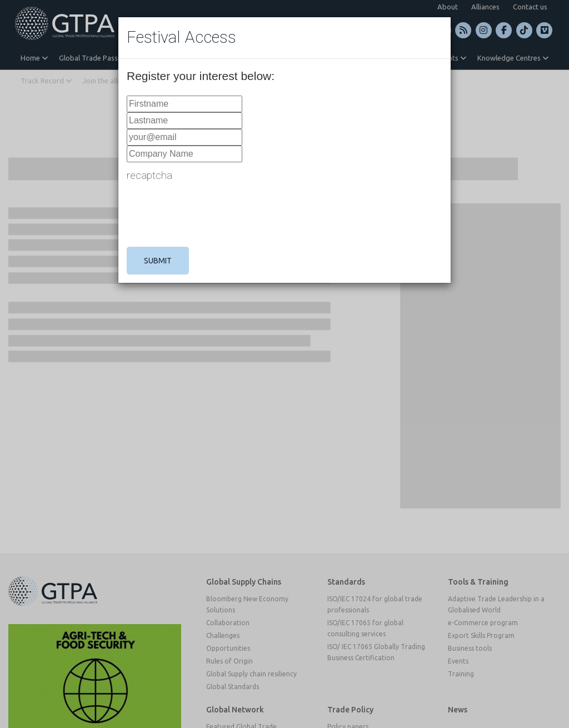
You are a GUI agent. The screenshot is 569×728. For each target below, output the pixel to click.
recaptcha (149, 175)
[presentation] (211, 214)
